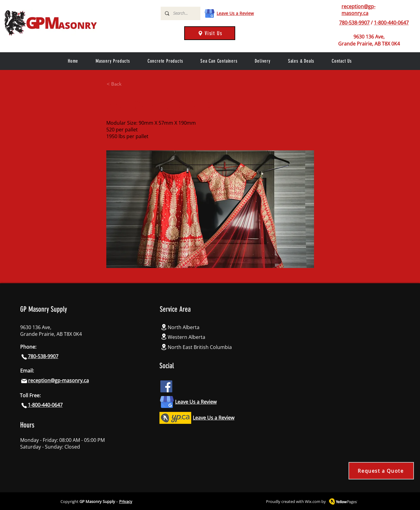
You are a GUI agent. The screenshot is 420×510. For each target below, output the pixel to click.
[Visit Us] (210, 33)
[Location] (164, 327)
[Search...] (180, 13)
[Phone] (24, 357)
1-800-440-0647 (391, 23)
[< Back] (127, 84)
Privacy (126, 501)
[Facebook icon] (166, 386)
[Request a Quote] (381, 471)
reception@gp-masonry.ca (358, 10)
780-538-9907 (354, 23)
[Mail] (24, 381)
